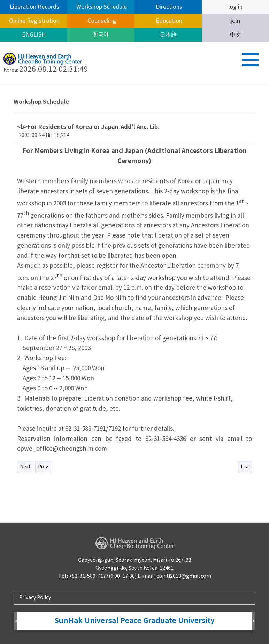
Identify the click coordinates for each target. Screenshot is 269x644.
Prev (43, 467)
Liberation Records (34, 7)
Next (25, 467)
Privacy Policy (35, 598)
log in (235, 7)
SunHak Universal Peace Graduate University (135, 621)
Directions (168, 7)
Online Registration (34, 21)
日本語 (168, 35)
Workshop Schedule (101, 7)
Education (168, 21)
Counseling (101, 21)
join (235, 21)
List (245, 467)
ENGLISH (34, 35)
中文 (236, 35)
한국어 (101, 35)
